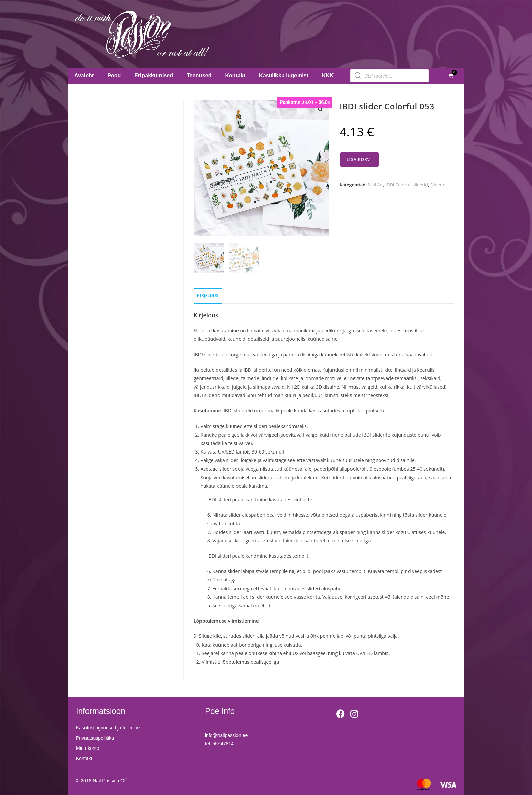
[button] (320, 109)
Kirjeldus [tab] (208, 295)
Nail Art (375, 185)
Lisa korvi (359, 159)
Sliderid (438, 185)
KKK (328, 76)
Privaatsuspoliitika (95, 738)
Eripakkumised (154, 76)
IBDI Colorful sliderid (406, 185)
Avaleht (84, 76)
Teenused (199, 76)
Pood (114, 76)
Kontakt (235, 76)
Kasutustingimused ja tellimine (108, 728)
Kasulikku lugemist (284, 76)
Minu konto (88, 748)
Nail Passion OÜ (110, 781)
